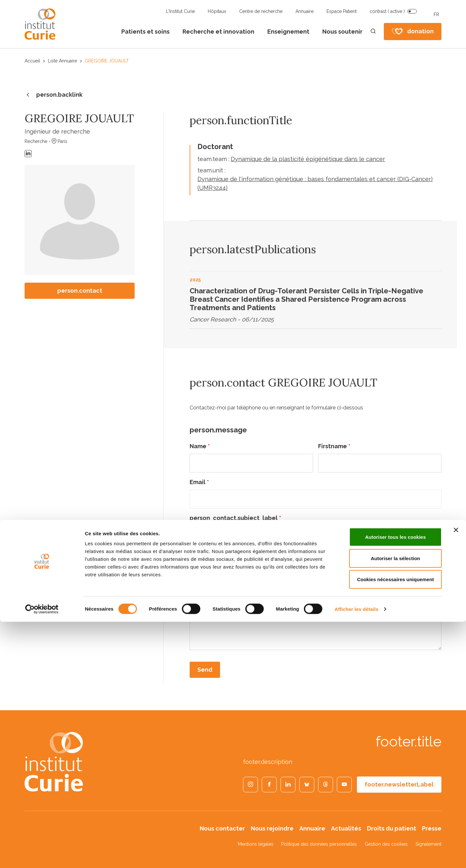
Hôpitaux (217, 11)
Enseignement (288, 32)
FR (436, 15)
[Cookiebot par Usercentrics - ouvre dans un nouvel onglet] (42, 855)
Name (200, 446)
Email (199, 482)
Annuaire (305, 11)
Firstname (334, 446)
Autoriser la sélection (396, 804)
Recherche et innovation (218, 32)
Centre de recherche (261, 11)
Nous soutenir (342, 32)
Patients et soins (145, 32)
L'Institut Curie (180, 11)
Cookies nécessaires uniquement (395, 825)
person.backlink (54, 95)
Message (204, 554)
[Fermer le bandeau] (456, 776)
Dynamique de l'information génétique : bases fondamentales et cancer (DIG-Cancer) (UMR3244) (315, 183)
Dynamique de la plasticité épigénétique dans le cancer (308, 159)
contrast (387, 11)
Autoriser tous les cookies (395, 783)
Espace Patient (342, 11)
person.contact (80, 291)
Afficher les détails (356, 855)
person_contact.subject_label (235, 518)
